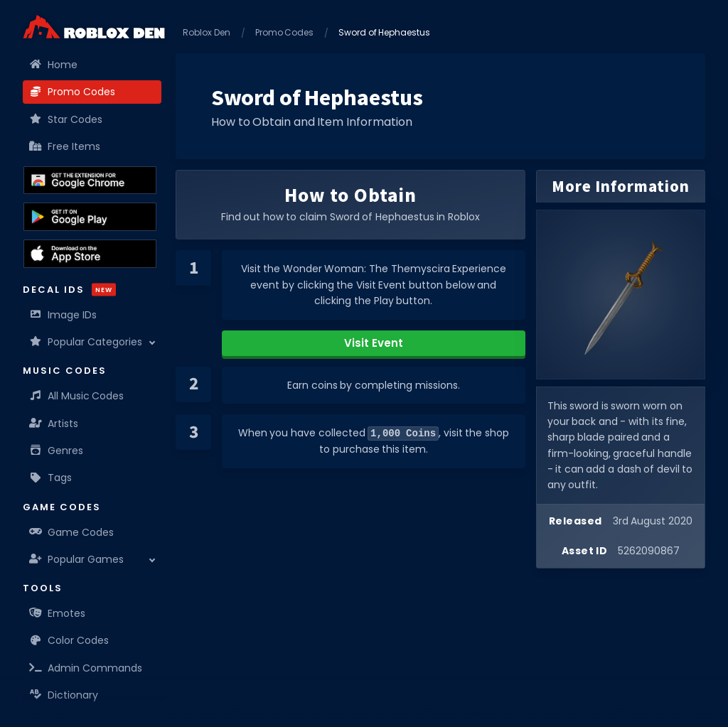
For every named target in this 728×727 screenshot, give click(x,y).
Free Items (65, 146)
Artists (54, 424)
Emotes (58, 613)
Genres (57, 451)
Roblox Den (207, 32)
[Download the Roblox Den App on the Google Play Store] (90, 217)
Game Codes (72, 532)
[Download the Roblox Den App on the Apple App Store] (90, 254)
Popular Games (77, 559)
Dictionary (64, 695)
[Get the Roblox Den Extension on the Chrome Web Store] (90, 181)
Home (54, 65)
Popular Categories (86, 342)
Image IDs (63, 315)
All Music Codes (77, 396)
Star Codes (66, 119)
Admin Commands (86, 668)
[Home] (94, 27)
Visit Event (374, 343)
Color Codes (69, 640)
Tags (51, 478)
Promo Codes (73, 92)
